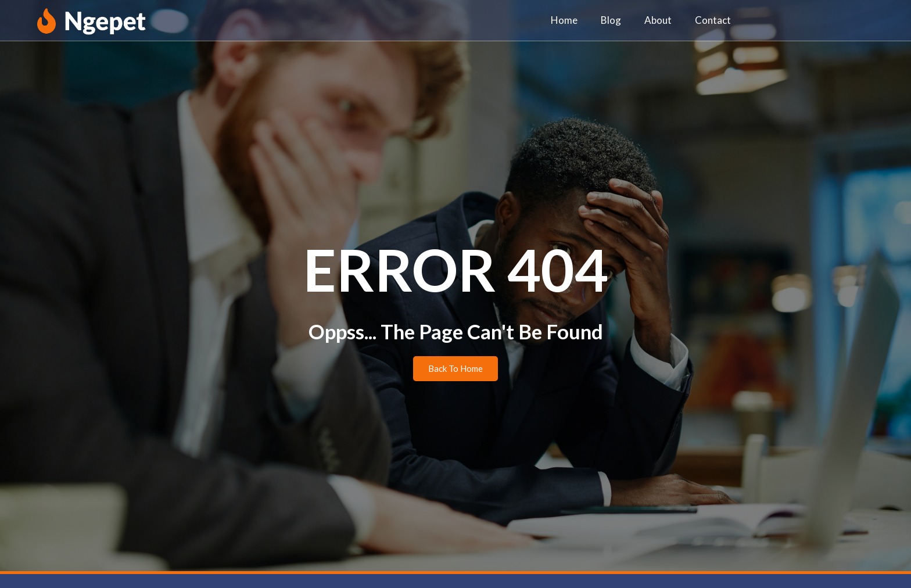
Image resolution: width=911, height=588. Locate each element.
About (658, 20)
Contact (713, 20)
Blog (611, 20)
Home (564, 20)
